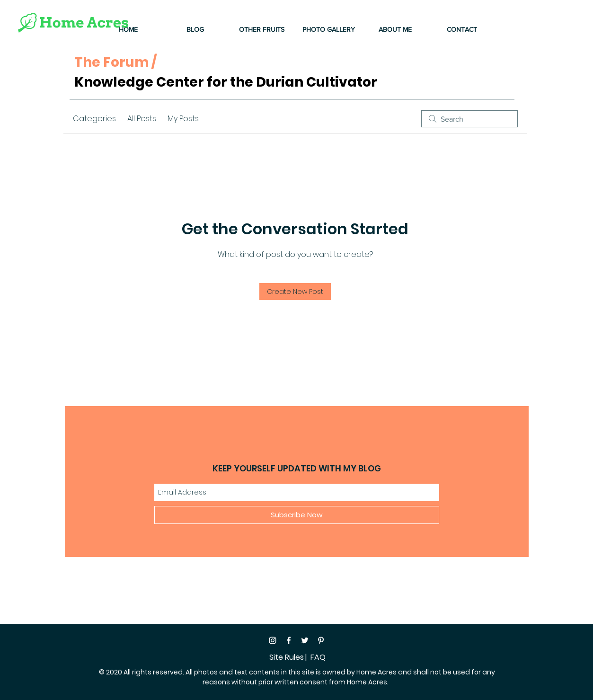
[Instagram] (273, 640)
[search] (469, 119)
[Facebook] (289, 640)
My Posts (183, 119)
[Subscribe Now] (297, 515)
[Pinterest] (321, 640)
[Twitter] (305, 640)
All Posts (142, 119)
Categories (94, 119)
